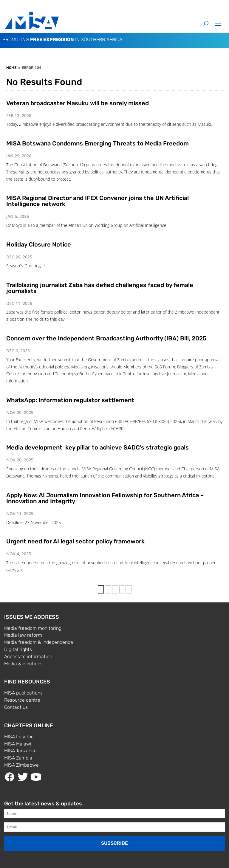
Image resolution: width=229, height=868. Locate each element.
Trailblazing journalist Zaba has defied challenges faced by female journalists (100, 288)
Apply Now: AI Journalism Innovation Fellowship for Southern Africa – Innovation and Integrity (105, 498)
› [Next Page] (122, 589)
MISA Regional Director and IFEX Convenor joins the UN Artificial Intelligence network (98, 201)
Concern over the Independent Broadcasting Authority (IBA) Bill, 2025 (106, 338)
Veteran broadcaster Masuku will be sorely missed (78, 103)
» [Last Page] (129, 589)
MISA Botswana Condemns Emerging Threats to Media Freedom (98, 143)
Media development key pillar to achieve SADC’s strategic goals (98, 447)
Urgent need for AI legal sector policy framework (75, 541)
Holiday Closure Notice (39, 244)
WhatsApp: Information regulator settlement (70, 400)
